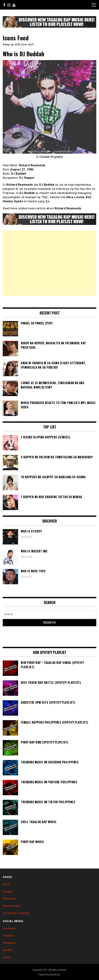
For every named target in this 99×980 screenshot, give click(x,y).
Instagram (9, 943)
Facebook (9, 928)
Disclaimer (9, 899)
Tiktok (7, 957)
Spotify (7, 950)
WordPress (55, 974)
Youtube (8, 936)
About (7, 884)
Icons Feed (16, 38)
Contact (8, 892)
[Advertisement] (49, 263)
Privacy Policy (11, 906)
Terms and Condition (16, 913)
